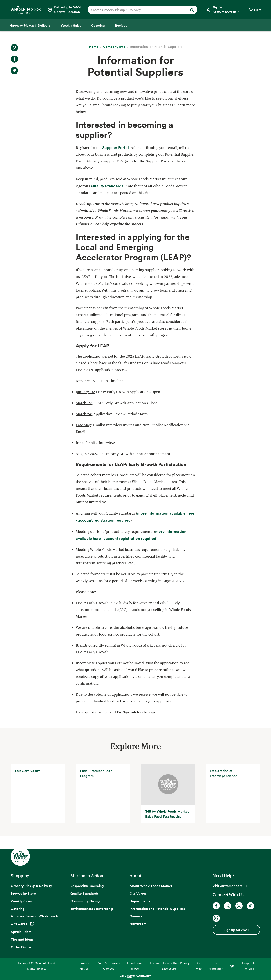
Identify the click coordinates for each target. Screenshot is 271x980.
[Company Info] (114, 47)
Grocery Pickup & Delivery (31, 886)
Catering (18, 909)
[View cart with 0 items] (254, 10)
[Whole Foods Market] (25, 10)
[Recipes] (121, 25)
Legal (232, 966)
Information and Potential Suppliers (157, 909)
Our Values (138, 893)
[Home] (94, 47)
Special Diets (21, 932)
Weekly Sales (21, 901)
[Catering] (98, 25)
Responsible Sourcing (87, 886)
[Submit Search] (192, 10)
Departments (140, 901)
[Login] (224, 10)
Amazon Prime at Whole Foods (35, 916)
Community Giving (85, 901)
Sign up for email (236, 930)
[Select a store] (64, 10)
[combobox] (137, 10)
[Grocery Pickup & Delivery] (30, 25)
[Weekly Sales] (71, 25)
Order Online (21, 947)
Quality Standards (84, 893)
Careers (136, 916)
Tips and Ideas (22, 939)
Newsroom (138, 924)
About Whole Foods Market (151, 886)
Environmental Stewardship (92, 909)
